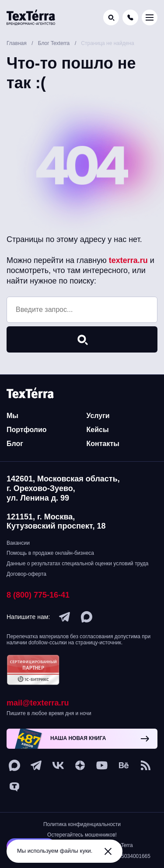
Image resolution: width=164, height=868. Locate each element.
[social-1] (146, 765)
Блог (15, 444)
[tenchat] (14, 787)
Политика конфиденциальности (82, 824)
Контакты (103, 444)
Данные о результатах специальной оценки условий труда (77, 564)
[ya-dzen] (80, 765)
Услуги (98, 416)
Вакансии (18, 543)
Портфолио (27, 430)
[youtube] (102, 765)
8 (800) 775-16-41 (38, 595)
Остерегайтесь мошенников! (82, 835)
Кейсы (98, 430)
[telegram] (65, 617)
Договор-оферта (26, 574)
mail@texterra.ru (38, 703)
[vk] (58, 765)
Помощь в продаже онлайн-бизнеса (50, 553)
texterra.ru (128, 260)
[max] (87, 617)
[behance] (124, 765)
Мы (12, 416)
